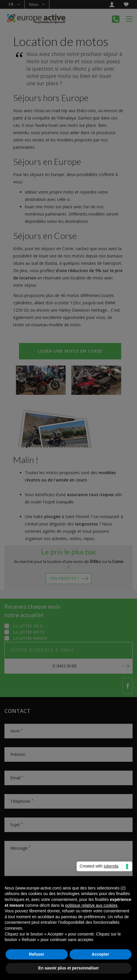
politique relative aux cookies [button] (91, 905)
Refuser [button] (37, 954)
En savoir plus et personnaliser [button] (69, 968)
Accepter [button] (100, 954)
